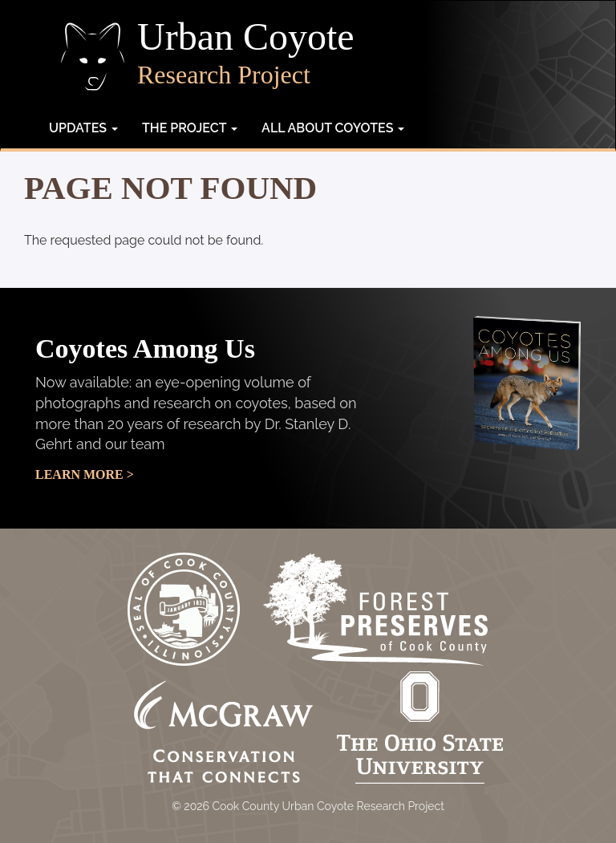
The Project (190, 128)
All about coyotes (333, 128)
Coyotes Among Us (145, 349)
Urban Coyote (246, 37)
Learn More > (85, 474)
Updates (83, 128)
